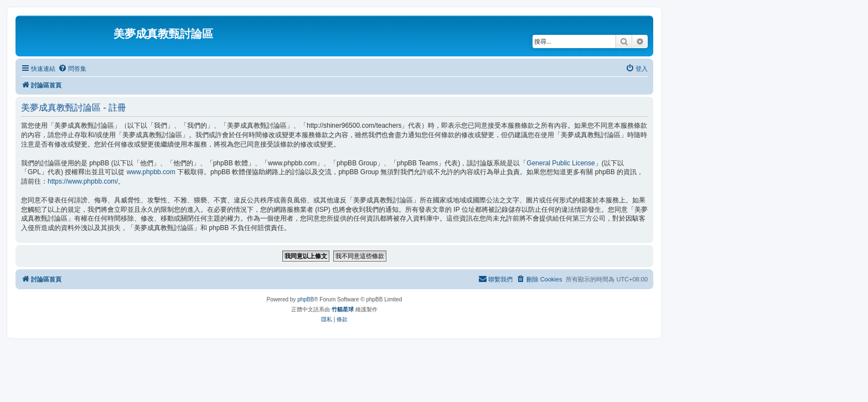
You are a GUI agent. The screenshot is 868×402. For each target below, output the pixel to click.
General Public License (560, 163)
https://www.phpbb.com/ (83, 181)
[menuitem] (72, 69)
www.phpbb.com (151, 172)
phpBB (306, 299)
